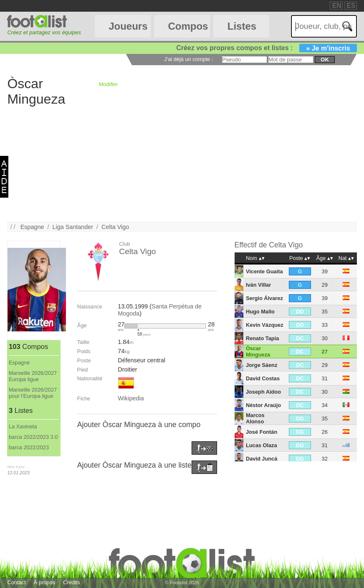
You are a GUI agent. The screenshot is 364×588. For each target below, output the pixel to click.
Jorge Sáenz (262, 365)
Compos (188, 26)
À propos (44, 582)
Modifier (109, 84)
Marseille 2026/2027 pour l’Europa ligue (33, 393)
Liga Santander (73, 227)
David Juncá (262, 459)
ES (351, 6)
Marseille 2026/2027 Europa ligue (33, 376)
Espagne (32, 227)
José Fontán (262, 432)
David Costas (263, 378)
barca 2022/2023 (29, 447)
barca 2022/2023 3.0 (33, 437)
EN (336, 6)
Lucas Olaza (262, 445)
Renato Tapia (262, 338)
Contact (16, 582)
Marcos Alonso (255, 418)
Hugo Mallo (260, 312)
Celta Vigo (115, 227)
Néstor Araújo (263, 405)
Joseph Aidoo (263, 392)
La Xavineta (23, 426)
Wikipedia (131, 398)
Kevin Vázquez (265, 325)
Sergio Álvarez (264, 298)
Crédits (72, 582)
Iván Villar (258, 285)
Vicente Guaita (264, 271)
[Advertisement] (182, 163)
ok (325, 60)
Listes (242, 26)
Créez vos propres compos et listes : (266, 48)
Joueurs (128, 26)
